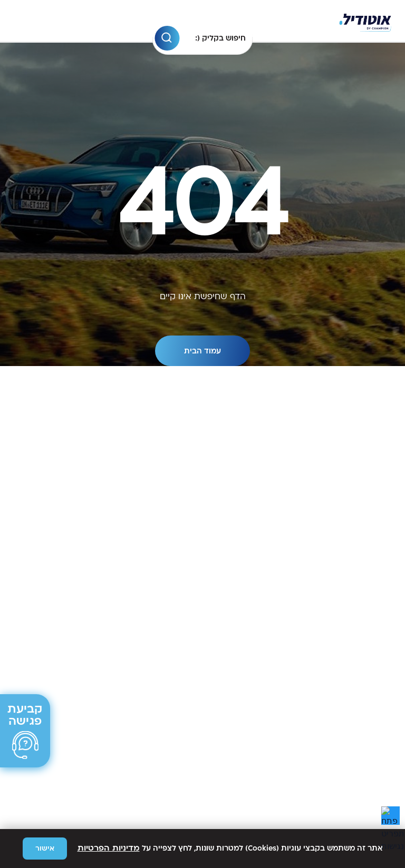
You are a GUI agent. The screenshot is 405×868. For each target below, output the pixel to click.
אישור (45, 849)
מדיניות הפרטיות (109, 848)
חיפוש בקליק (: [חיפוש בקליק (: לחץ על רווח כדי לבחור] (220, 38)
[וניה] (365, 21)
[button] (167, 38)
